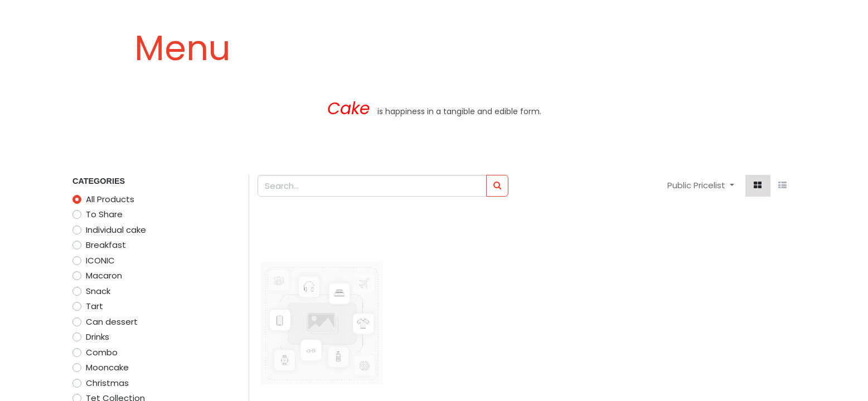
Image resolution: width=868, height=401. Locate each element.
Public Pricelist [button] (697, 185)
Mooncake (107, 367)
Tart (94, 306)
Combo (102, 352)
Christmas (107, 383)
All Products (110, 199)
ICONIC (100, 260)
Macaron (104, 275)
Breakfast (106, 245)
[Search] (497, 186)
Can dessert (112, 322)
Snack (98, 291)
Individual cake (116, 230)
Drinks (98, 337)
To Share (104, 214)
